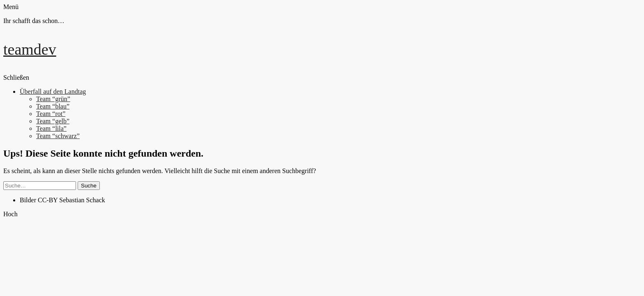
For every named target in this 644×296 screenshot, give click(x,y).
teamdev (30, 49)
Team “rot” (51, 114)
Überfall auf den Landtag (53, 91)
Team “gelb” (53, 121)
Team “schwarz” (58, 136)
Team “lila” (51, 128)
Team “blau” (53, 106)
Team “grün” (53, 99)
